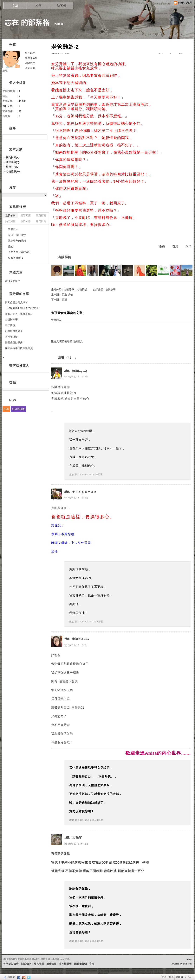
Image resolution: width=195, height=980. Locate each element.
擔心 (11, 246)
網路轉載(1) (13, 157)
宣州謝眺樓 (11, 337)
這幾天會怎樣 (16, 258)
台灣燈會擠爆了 (14, 331)
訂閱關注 (30, 63)
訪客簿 (62, 6)
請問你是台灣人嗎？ (16, 302)
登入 (164, 977)
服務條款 (51, 964)
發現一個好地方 (17, 235)
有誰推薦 (65, 257)
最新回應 (26, 215)
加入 (171, 977)
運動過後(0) (13, 162)
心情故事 (111, 289)
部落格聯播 (18, 409)
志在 (72, 474)
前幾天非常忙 (13, 281)
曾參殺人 (56, 320)
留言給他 (30, 68)
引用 (175, 247)
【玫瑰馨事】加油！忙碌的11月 (23, 308)
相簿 (38, 6)
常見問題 (39, 964)
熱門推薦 (41, 221)
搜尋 (44, 137)
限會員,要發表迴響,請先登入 (67, 341)
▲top (189, 959)
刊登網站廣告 (11, 964)
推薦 (162, 247)
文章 (15, 6)
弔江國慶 (10, 325)
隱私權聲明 (80, 964)
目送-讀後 (67, 295)
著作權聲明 (65, 964)
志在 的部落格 (27, 22)
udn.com (187, 964)
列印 (188, 247)
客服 (92, 964)
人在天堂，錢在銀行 (19, 252)
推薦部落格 (31, 58)
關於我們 (26, 964)
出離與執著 (11, 320)
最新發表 (10, 215)
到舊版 (59, 24)
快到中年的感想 (17, 241)
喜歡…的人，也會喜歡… (19, 314)
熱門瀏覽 (10, 221)
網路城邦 (181, 977)
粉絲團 (11, 977)
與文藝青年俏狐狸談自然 (19, 348)
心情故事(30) (13, 171)
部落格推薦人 (19, 366)
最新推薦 (41, 215)
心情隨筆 (69, 289)
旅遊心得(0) (13, 167)
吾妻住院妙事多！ (15, 342)
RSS (6, 409)
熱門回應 (26, 221)
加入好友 (30, 53)
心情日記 (82, 289)
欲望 (64, 300)
